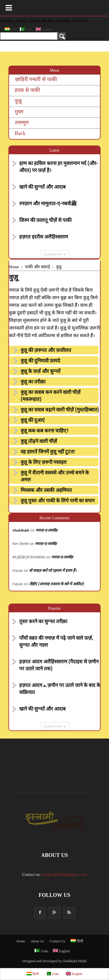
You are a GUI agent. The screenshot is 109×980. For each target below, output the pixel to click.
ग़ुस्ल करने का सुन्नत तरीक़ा (43, 622)
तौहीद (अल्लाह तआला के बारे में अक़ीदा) (56, 584)
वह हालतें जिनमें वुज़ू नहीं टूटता (48, 452)
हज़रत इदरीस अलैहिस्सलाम (44, 237)
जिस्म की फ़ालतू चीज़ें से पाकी (45, 221)
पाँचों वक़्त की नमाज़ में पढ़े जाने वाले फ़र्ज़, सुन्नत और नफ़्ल (56, 642)
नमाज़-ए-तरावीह (46, 531)
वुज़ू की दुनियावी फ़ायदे (40, 361)
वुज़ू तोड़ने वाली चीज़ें (39, 442)
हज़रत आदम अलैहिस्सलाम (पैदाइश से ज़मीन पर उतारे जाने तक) (59, 666)
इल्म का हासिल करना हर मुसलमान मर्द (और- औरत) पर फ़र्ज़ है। (59, 167)
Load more (54, 254)
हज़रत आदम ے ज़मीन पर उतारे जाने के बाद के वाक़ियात (60, 689)
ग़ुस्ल (19, 112)
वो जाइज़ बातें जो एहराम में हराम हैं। (53, 571)
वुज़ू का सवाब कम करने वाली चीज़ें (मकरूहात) (51, 396)
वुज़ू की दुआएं (33, 421)
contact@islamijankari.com (64, 875)
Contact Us (58, 942)
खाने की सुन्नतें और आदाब (42, 187)
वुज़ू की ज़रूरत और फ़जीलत (46, 351)
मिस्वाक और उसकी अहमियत (46, 491)
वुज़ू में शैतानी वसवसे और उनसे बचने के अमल (55, 477)
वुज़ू (18, 101)
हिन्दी (11, 29)
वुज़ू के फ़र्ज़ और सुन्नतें (41, 372)
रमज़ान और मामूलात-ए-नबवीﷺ (48, 204)
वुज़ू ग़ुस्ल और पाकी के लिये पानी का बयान (58, 501)
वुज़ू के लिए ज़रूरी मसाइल (44, 463)
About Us (37, 942)
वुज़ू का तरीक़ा (33, 382)
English (44, 29)
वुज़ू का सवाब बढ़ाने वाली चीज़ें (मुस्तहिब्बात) (60, 410)
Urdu (26, 29)
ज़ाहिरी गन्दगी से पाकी (36, 80)
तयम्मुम (22, 123)
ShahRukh (21, 531)
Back (20, 134)
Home (21, 942)
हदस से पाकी (27, 91)
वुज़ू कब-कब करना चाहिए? (45, 431)
